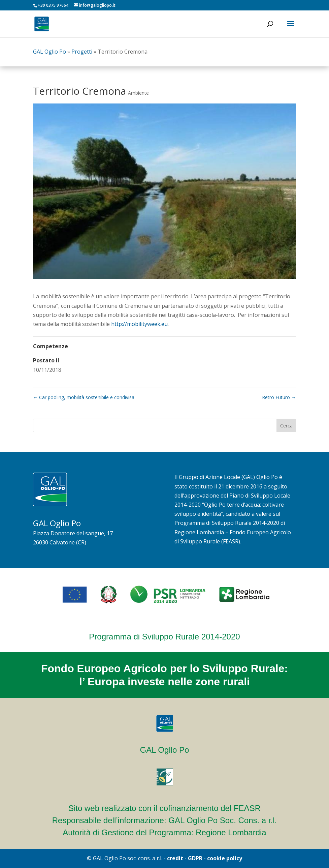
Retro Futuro (279, 397)
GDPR (195, 858)
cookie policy (225, 858)
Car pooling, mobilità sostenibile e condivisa (84, 397)
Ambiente (138, 93)
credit (175, 858)
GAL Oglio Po (50, 52)
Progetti (82, 52)
